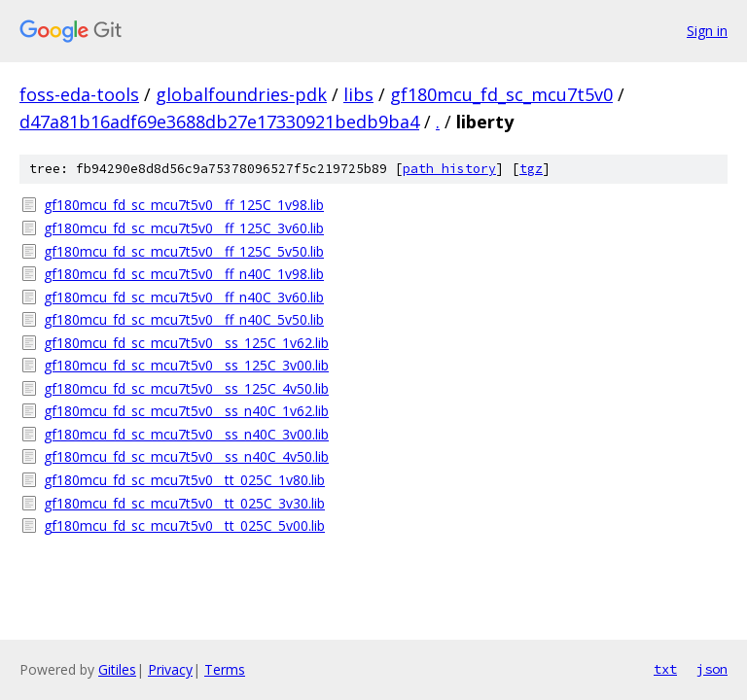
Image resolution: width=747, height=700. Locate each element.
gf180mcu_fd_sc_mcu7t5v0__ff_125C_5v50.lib (184, 251)
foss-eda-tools (79, 94)
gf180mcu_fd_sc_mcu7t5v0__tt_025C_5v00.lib (184, 525)
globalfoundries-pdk (241, 94)
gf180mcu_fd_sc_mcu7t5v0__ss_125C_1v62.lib (186, 343)
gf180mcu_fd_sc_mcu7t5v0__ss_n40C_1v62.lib (186, 411)
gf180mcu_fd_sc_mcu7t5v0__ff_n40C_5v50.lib (184, 319)
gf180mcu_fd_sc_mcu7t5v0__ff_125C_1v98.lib (184, 205)
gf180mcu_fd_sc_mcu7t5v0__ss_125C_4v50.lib (186, 388)
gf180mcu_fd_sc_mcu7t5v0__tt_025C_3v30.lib (184, 503)
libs (358, 94)
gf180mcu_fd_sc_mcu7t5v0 (501, 94)
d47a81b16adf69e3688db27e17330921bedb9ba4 (219, 122)
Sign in (707, 31)
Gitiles (117, 669)
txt (665, 669)
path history (449, 169)
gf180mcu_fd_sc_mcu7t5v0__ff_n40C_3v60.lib (184, 297)
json (712, 669)
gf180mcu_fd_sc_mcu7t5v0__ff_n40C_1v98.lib (184, 274)
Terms (225, 669)
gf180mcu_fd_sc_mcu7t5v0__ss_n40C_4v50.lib (186, 456)
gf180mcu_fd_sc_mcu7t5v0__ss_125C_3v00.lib (186, 365)
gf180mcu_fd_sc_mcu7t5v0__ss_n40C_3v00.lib (186, 434)
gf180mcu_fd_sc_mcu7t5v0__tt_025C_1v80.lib (184, 480)
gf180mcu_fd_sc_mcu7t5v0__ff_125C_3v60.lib (184, 228)
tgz (531, 169)
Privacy (170, 669)
